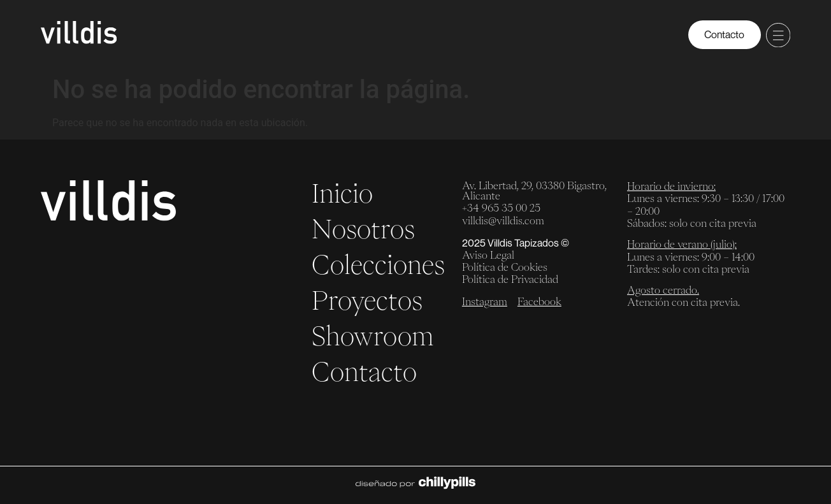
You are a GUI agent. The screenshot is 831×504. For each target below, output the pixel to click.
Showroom (373, 336)
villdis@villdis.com (503, 220)
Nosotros (363, 229)
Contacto (364, 371)
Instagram (485, 301)
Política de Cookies (505, 267)
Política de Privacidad (510, 279)
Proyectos (367, 300)
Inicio (342, 193)
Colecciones (378, 264)
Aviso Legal (488, 255)
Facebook (539, 301)
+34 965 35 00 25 (501, 208)
